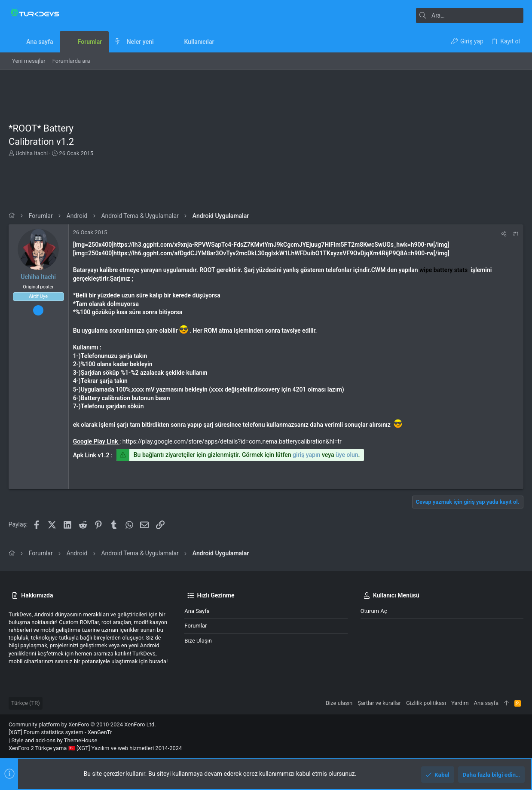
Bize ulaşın (198, 641)
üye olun (347, 455)
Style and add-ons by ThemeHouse (54, 740)
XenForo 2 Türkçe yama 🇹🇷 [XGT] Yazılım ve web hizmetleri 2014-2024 (95, 748)
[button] (161, 42)
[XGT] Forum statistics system (60, 732)
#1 (516, 234)
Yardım (460, 703)
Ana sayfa (197, 611)
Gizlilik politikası (426, 703)
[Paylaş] (504, 234)
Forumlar (196, 626)
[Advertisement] (320, 141)
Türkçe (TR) (26, 703)
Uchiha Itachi (32, 153)
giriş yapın (306, 455)
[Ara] (470, 15)
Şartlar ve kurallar (379, 703)
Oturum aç (374, 611)
